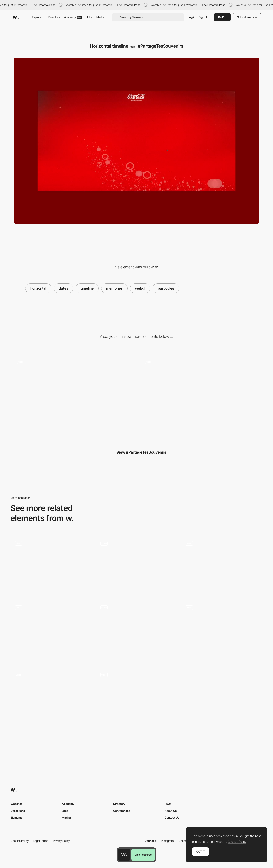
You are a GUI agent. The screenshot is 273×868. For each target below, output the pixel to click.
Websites (16, 804)
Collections (18, 811)
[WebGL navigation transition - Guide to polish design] (136, 566)
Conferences (122, 811)
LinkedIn (184, 841)
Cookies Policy (20, 841)
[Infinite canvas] (136, 697)
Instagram (168, 841)
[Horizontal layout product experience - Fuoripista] (51, 566)
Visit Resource (143, 855)
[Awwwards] (16, 17)
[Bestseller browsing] (222, 630)
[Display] (201, 395)
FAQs (168, 804)
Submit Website (247, 17)
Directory (54, 17)
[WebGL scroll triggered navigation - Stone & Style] (51, 630)
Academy (73, 17)
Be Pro (222, 17)
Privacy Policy (61, 841)
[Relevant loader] (72, 395)
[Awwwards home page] (124, 855)
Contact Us (172, 818)
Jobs (89, 17)
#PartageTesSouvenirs (160, 46)
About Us (171, 811)
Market (101, 17)
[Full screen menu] (136, 631)
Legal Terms (41, 841)
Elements (16, 818)
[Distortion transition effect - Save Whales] (222, 566)
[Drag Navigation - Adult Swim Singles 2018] (51, 697)
